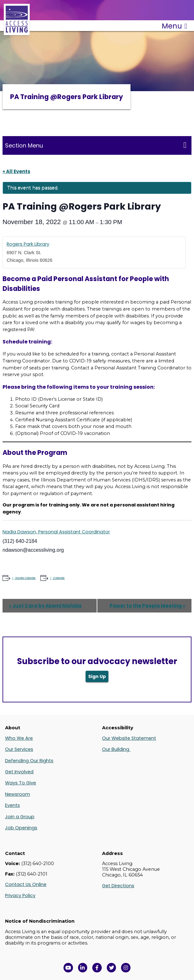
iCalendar (59, 578)
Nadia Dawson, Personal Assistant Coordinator (56, 532)
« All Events (16, 171)
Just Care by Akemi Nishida (45, 606)
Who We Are (19, 738)
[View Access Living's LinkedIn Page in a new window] (83, 968)
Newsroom (18, 794)
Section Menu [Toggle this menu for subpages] (96, 145)
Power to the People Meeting (147, 606)
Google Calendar (25, 578)
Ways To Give (21, 783)
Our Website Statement (129, 738)
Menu (174, 26)
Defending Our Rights (29, 761)
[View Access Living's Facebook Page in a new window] (97, 968)
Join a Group (20, 817)
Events (12, 805)
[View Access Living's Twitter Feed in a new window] (112, 968)
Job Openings (21, 828)
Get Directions (118, 886)
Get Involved (19, 772)
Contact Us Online (26, 884)
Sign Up (97, 676)
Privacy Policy (20, 895)
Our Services (19, 749)
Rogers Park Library (28, 244)
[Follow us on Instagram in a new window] (126, 968)
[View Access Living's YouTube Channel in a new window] (68, 968)
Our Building (116, 749)
